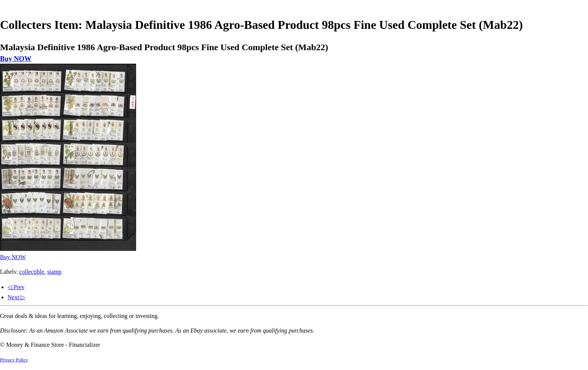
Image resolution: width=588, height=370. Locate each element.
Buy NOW (16, 59)
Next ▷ (16, 297)
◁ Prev (16, 287)
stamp (54, 272)
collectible (32, 272)
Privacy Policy (14, 360)
